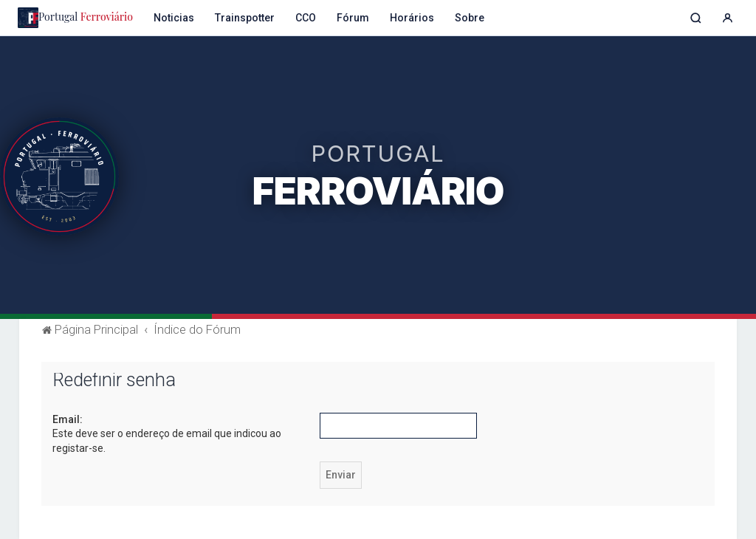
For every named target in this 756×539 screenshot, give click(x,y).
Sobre (470, 18)
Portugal (75, 18)
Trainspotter (245, 18)
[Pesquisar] (696, 18)
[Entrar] (728, 18)
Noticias (174, 18)
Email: (68, 419)
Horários (412, 18)
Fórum (353, 18)
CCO (306, 18)
